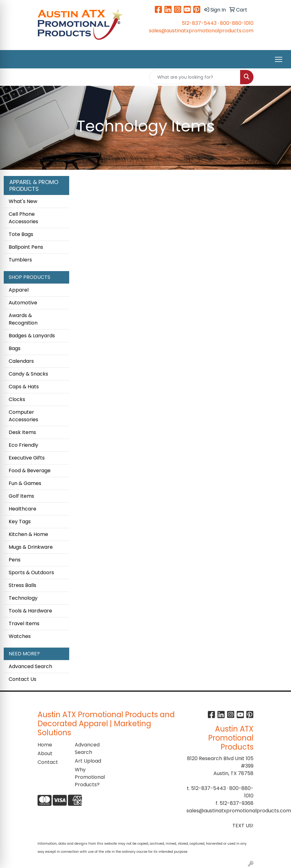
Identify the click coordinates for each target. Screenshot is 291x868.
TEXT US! (243, 826)
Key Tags (20, 522)
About (45, 753)
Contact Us (22, 679)
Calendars (21, 361)
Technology (23, 598)
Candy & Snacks (28, 374)
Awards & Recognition (23, 319)
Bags (15, 348)
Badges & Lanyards (32, 336)
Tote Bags (21, 234)
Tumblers (20, 260)
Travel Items (24, 623)
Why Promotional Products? (90, 777)
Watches (20, 636)
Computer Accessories (23, 416)
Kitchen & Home (28, 534)
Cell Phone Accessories (23, 218)
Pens (15, 560)
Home (45, 745)
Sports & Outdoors (31, 573)
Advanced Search (30, 666)
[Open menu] (279, 59)
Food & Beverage (30, 471)
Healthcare (22, 509)
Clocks (17, 399)
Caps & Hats (24, 387)
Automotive (23, 303)
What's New (23, 201)
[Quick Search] (195, 77)
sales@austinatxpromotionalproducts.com (201, 31)
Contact (48, 762)
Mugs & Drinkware (31, 547)
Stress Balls (22, 585)
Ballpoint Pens (26, 247)
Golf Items (21, 496)
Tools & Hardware (30, 611)
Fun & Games (25, 483)
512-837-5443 (199, 23)
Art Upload (88, 761)
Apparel (19, 290)
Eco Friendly (23, 445)
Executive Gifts (27, 458)
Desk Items (22, 432)
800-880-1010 (237, 23)
